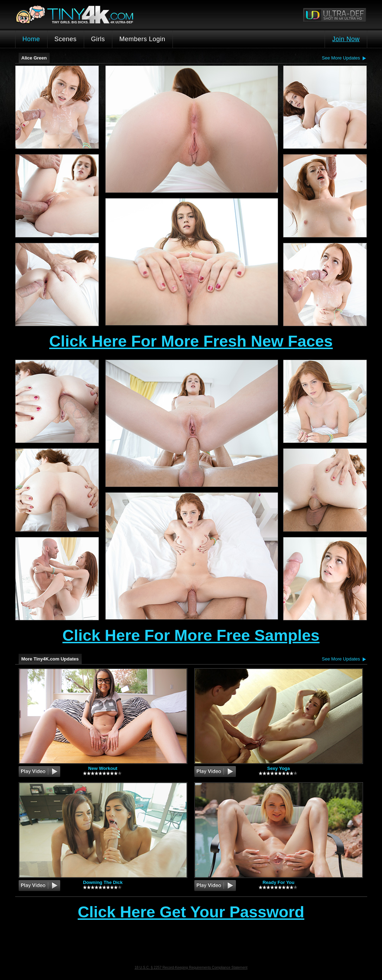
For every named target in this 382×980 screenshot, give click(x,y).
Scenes (66, 39)
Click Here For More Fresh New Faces (191, 341)
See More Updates (341, 58)
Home (31, 39)
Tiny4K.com (100, 14)
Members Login (142, 39)
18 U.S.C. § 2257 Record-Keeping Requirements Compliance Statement (191, 968)
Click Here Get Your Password (191, 912)
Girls (98, 39)
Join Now (346, 39)
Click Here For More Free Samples (191, 635)
